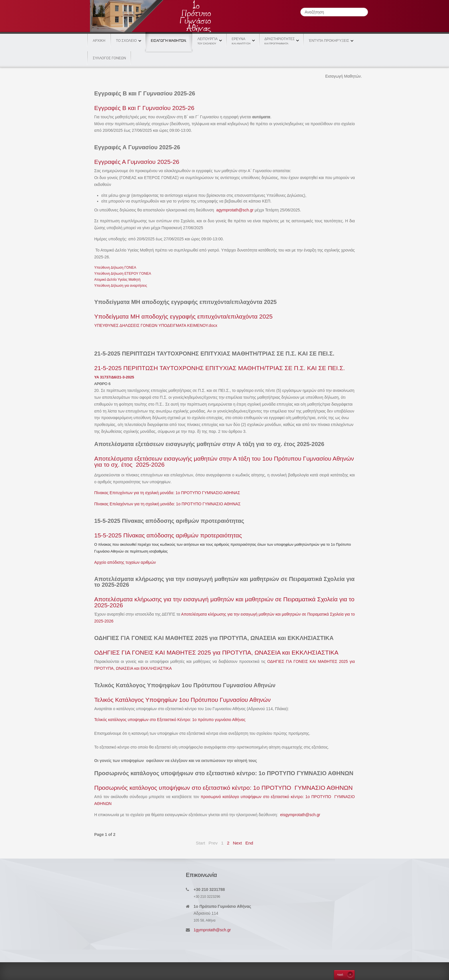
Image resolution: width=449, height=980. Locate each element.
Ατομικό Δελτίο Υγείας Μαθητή (117, 280)
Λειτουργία (207, 41)
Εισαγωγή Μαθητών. (169, 37)
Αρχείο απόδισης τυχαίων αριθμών (125, 562)
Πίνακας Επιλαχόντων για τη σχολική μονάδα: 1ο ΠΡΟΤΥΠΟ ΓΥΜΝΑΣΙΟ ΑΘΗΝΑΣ (167, 504)
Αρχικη (99, 41)
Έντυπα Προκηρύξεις (329, 41)
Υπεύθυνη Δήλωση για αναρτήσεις (121, 286)
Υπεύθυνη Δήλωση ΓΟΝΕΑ (115, 268)
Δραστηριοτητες (280, 41)
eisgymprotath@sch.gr (300, 815)
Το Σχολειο (126, 41)
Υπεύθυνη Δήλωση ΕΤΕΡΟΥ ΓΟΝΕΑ (123, 274)
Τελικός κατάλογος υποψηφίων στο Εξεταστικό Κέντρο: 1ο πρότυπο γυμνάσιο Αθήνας (170, 720)
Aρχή (340, 975)
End (249, 843)
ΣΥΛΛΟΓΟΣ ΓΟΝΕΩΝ (109, 58)
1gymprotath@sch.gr (212, 930)
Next (237, 843)
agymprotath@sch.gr (235, 210)
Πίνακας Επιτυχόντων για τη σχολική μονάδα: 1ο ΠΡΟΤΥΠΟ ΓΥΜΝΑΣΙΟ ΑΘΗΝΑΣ (167, 493)
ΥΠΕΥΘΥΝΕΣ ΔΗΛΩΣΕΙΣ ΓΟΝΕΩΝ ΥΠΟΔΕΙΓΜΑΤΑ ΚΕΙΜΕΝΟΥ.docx (156, 325)
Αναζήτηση (301, 8)
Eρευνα (241, 41)
